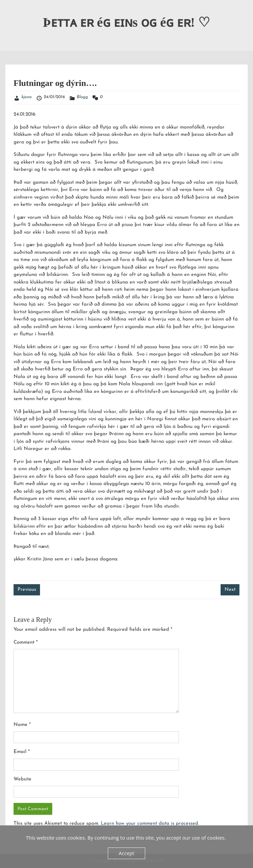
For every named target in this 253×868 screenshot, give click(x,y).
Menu (12, 11)
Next (230, 590)
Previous (27, 590)
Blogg (82, 97)
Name (22, 725)
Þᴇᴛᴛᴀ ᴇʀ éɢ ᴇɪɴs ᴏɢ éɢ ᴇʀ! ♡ (127, 22)
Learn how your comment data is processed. (150, 824)
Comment (26, 642)
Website (22, 779)
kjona (27, 97)
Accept (126, 853)
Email (22, 752)
